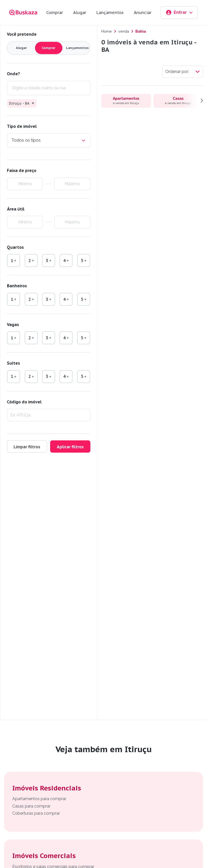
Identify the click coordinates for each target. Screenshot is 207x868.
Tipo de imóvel (22, 126)
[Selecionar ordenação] (182, 72)
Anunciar (143, 13)
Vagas (13, 325)
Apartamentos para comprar (39, 799)
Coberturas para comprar (36, 813)
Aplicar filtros (70, 447)
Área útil (16, 209)
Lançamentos (110, 13)
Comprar (55, 13)
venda (124, 31)
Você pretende (22, 34)
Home (107, 31)
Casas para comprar (31, 806)
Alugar (80, 13)
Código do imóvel (24, 402)
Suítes (13, 363)
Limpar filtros (27, 447)
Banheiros (17, 286)
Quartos (15, 247)
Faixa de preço (22, 170)
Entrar (179, 13)
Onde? (13, 74)
